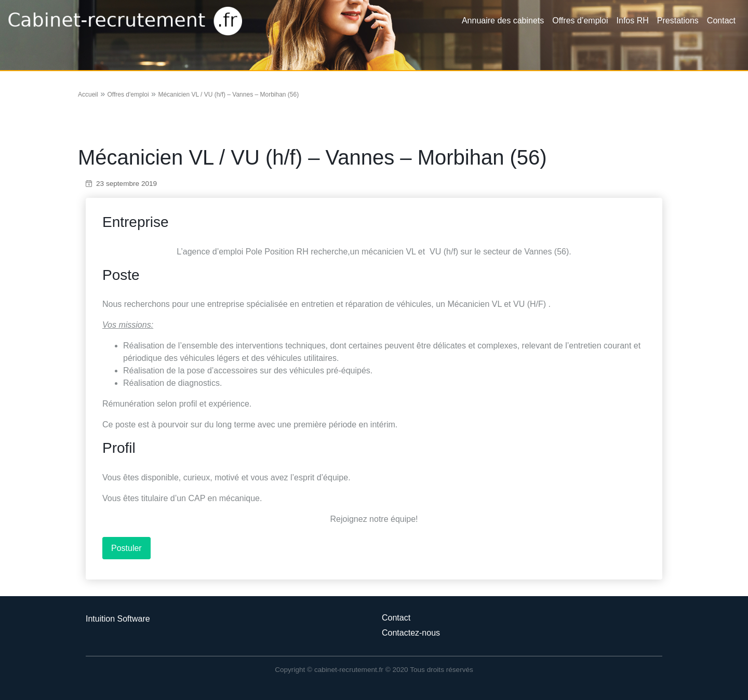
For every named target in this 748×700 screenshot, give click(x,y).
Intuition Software (118, 619)
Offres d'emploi (128, 95)
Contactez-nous (411, 633)
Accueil (88, 95)
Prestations (678, 21)
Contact (721, 21)
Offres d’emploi (580, 21)
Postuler (126, 548)
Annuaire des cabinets (503, 21)
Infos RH (633, 21)
